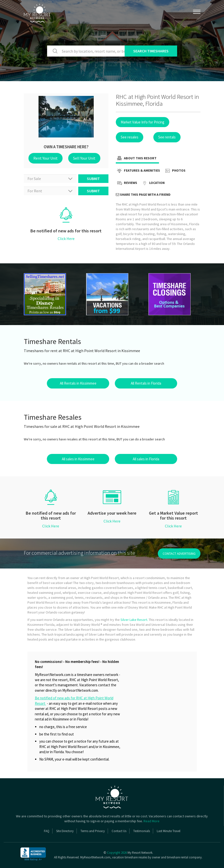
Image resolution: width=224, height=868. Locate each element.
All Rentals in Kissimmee (78, 383)
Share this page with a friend (143, 195)
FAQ (47, 831)
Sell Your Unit (84, 158)
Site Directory (65, 831)
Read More (152, 821)
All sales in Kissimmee (78, 459)
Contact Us (119, 831)
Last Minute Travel (169, 831)
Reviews (126, 183)
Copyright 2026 (117, 853)
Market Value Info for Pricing (143, 122)
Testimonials (142, 831)
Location (153, 183)
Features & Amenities (138, 171)
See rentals (167, 137)
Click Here (66, 239)
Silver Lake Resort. (134, 620)
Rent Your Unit (46, 158)
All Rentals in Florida (146, 383)
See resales (130, 137)
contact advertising (179, 554)
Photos (175, 171)
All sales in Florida (146, 459)
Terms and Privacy (93, 831)
